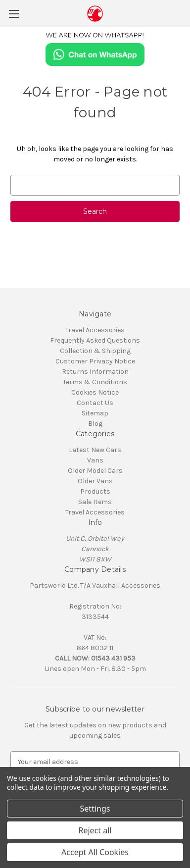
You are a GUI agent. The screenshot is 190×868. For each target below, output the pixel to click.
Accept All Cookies (95, 852)
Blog (95, 424)
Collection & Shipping (95, 351)
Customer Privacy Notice (95, 361)
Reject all (95, 830)
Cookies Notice (95, 392)
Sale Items (95, 502)
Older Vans (95, 481)
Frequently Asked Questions (95, 340)
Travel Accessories (95, 330)
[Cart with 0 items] (185, 13)
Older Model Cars (95, 471)
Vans (95, 460)
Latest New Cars (95, 450)
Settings (95, 809)
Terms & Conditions (95, 382)
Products (95, 491)
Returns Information (95, 372)
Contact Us (95, 403)
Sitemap (95, 413)
